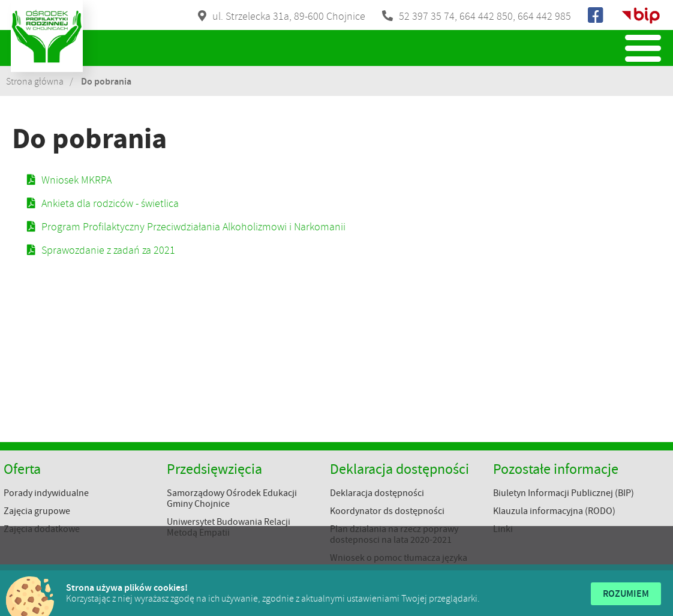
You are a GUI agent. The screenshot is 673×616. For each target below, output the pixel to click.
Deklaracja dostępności (377, 493)
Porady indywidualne (46, 493)
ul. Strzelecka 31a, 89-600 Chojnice (289, 16)
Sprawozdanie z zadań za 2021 (108, 250)
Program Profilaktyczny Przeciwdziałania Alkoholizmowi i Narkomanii (193, 227)
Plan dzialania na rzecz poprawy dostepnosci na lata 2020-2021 (394, 534)
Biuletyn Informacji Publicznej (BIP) (564, 493)
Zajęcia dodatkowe (42, 529)
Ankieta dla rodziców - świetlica (110, 203)
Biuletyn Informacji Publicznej (641, 16)
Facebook (596, 16)
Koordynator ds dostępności (387, 511)
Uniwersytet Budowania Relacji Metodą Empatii (229, 527)
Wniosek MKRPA (76, 180)
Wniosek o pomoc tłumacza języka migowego (399, 563)
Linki (503, 529)
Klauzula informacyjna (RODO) (554, 511)
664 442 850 (486, 16)
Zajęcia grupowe (37, 511)
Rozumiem (626, 594)
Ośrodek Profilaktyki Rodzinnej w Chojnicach (47, 36)
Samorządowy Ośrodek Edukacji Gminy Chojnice (232, 498)
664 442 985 (544, 16)
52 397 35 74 (427, 16)
